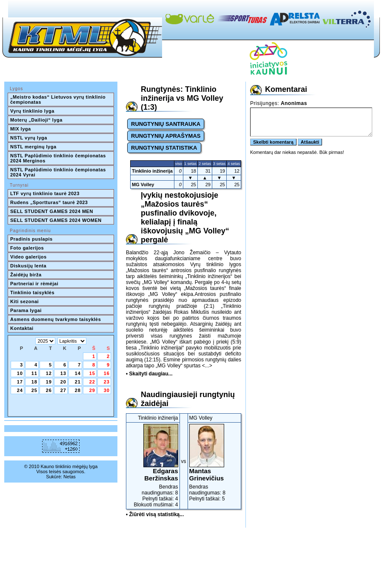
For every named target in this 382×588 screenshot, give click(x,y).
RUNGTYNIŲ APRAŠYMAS (166, 136)
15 (92, 373)
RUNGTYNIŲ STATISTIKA (164, 148)
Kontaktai (22, 328)
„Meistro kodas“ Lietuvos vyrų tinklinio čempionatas (59, 99)
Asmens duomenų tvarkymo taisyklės (56, 319)
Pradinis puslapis (31, 239)
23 (107, 382)
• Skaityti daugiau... (149, 374)
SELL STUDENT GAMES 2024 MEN (52, 211)
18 (34, 382)
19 (49, 382)
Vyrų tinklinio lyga (32, 111)
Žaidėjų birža (26, 275)
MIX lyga (21, 129)
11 (34, 373)
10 (20, 373)
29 (92, 390)
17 (20, 382)
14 (78, 373)
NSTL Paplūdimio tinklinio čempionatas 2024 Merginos (59, 158)
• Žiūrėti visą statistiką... (155, 514)
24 (20, 390)
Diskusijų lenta (28, 266)
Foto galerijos (27, 248)
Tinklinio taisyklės (32, 293)
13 (63, 373)
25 (34, 390)
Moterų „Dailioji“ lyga (36, 120)
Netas (70, 477)
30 (107, 390)
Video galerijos (29, 257)
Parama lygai (26, 310)
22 (92, 382)
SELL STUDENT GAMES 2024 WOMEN (56, 220)
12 (49, 373)
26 (49, 390)
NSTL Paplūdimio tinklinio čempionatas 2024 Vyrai (59, 172)
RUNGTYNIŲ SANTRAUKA (166, 124)
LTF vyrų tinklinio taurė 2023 (45, 193)
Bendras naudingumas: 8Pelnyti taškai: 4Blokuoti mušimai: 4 (153, 466)
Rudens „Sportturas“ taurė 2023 (49, 202)
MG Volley (143, 185)
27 (63, 390)
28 (78, 390)
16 (107, 373)
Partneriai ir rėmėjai (34, 284)
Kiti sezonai (24, 301)
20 (63, 382)
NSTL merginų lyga (33, 147)
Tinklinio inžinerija (152, 171)
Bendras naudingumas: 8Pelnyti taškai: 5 (215, 463)
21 (78, 382)
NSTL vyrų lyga (29, 138)
